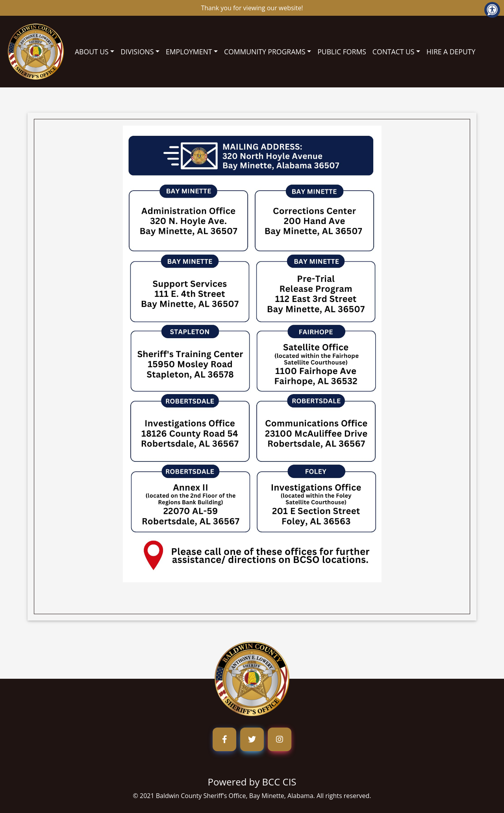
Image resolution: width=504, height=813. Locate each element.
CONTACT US (394, 52)
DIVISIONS (137, 52)
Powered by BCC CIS (252, 782)
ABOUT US (92, 52)
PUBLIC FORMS (342, 52)
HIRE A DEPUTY (451, 52)
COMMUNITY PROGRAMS (265, 52)
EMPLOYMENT (189, 52)
